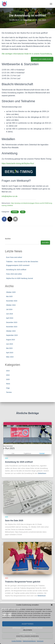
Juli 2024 (9, 309)
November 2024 (12, 301)
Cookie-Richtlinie (17, 641)
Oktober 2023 (11, 331)
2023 (23, 212)
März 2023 (10, 357)
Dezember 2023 (12, 322)
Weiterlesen (42, 473)
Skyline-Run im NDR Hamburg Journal (19, 278)
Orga (8, 388)
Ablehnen (28, 630)
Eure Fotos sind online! (14, 257)
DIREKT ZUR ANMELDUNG (42, 59)
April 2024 (10, 318)
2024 (8, 375)
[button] (52, 605)
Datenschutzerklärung (29, 641)
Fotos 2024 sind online (14, 274)
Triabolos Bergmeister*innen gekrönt (23, 582)
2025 (8, 379)
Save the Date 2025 (14, 521)
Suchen (8, 239)
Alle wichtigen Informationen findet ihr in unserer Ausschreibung (27, 54)
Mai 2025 (9, 296)
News (8, 384)
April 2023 (10, 353)
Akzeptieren (27, 624)
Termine (15, 212)
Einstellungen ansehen (28, 636)
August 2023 (11, 340)
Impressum (40, 641)
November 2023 (12, 327)
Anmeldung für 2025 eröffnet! (16, 270)
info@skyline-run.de (10, 196)
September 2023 (12, 335)
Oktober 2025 (11, 292)
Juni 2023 (10, 344)
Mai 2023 (9, 348)
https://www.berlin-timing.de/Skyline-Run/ (18, 163)
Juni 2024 (10, 314)
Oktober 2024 (11, 305)
